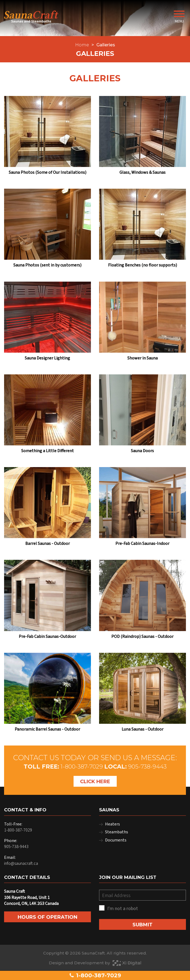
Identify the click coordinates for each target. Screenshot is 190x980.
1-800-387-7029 (95, 975)
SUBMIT (142, 925)
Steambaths (117, 832)
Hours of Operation (47, 917)
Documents (116, 840)
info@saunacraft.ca (21, 863)
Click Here (95, 782)
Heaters (113, 824)
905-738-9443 (147, 767)
